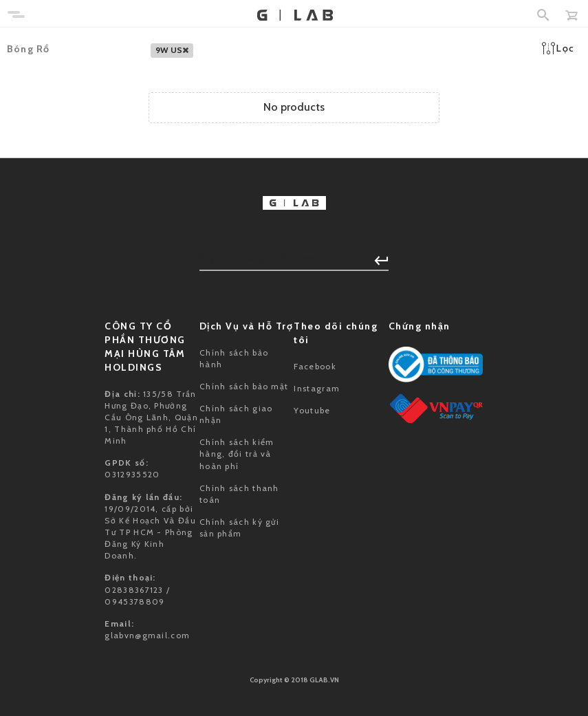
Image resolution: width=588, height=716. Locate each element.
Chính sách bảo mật (244, 386)
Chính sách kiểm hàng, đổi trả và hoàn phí (237, 454)
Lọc (558, 48)
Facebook (315, 366)
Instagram (317, 388)
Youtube (312, 410)
